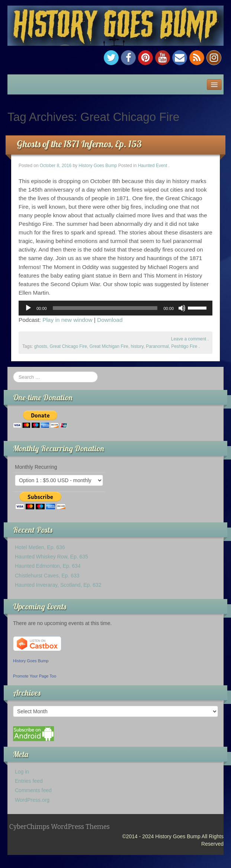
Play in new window (67, 320)
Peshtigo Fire (184, 346)
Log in (22, 772)
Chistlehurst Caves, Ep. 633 (47, 576)
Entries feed (29, 781)
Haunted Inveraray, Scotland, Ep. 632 (58, 585)
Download (110, 320)
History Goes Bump (98, 166)
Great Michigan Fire (109, 346)
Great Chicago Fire (68, 346)
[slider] (105, 308)
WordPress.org (32, 800)
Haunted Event (153, 166)
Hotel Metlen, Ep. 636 (40, 547)
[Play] (28, 308)
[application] (115, 308)
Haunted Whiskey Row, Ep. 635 (52, 557)
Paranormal (157, 346)
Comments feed (33, 790)
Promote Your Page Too (35, 676)
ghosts (41, 346)
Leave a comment (189, 339)
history (137, 346)
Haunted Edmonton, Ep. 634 (48, 566)
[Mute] (182, 308)
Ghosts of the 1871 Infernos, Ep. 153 (79, 144)
